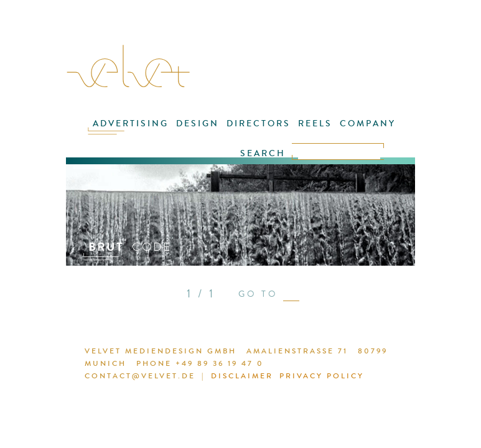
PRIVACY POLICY (322, 376)
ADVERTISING (131, 124)
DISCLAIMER (242, 376)
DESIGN (198, 124)
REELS (315, 124)
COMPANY (368, 124)
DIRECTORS (259, 124)
